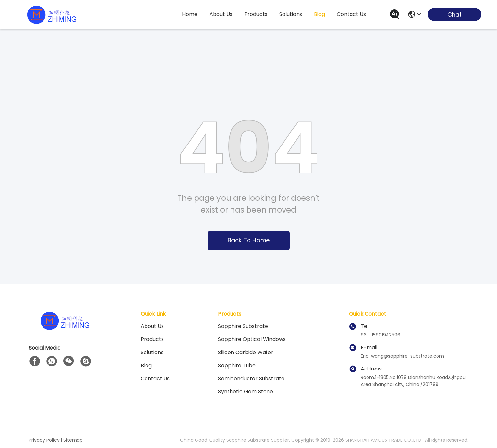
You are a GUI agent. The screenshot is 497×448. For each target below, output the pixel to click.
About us (152, 326)
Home (190, 14)
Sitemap (73, 440)
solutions (291, 14)
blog (319, 14)
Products (152, 339)
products (256, 14)
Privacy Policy (44, 440)
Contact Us (155, 379)
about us (221, 14)
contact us (351, 14)
